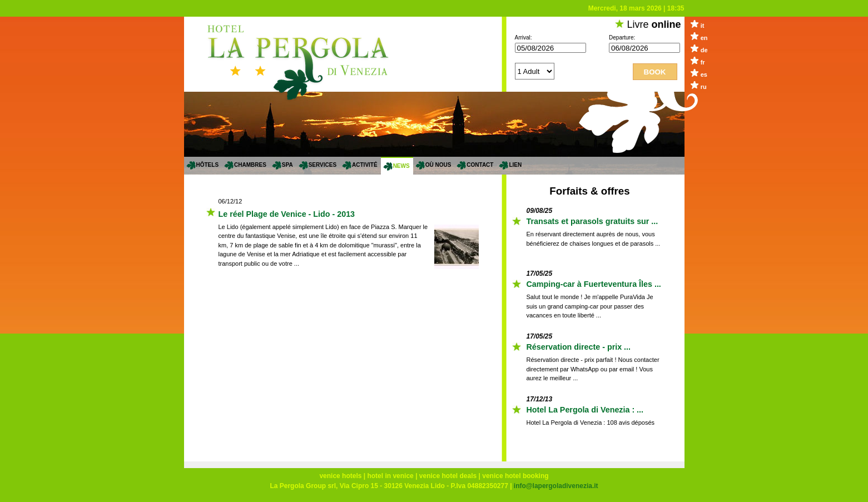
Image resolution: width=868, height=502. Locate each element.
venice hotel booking (515, 476)
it (703, 26)
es (704, 74)
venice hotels (340, 476)
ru (704, 87)
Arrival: (524, 38)
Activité (365, 165)
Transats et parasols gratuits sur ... (592, 221)
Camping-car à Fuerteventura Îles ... (594, 284)
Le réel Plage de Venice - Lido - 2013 (287, 214)
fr (703, 62)
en (704, 38)
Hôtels (208, 165)
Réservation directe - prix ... (579, 347)
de (704, 50)
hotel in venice (390, 476)
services (323, 165)
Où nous (438, 165)
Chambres (250, 165)
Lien (515, 165)
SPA (287, 165)
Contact (480, 165)
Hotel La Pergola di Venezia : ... (585, 410)
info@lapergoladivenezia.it (556, 486)
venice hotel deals (448, 476)
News (401, 166)
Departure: (622, 38)
